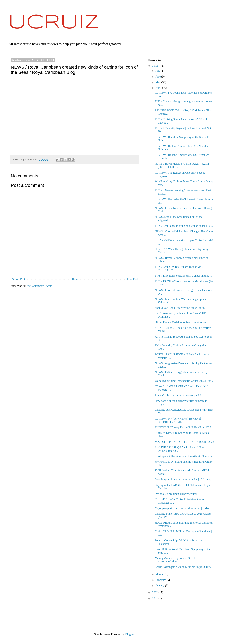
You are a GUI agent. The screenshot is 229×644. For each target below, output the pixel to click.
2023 (155, 66)
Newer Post (18, 279)
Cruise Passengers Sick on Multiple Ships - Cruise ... (185, 567)
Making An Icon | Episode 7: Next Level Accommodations (178, 560)
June (158, 77)
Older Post (132, 279)
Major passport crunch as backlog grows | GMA (182, 508)
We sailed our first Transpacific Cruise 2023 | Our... (184, 381)
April (159, 88)
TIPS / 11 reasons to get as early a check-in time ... (183, 276)
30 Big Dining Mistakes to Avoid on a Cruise (180, 322)
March (159, 574)
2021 (155, 598)
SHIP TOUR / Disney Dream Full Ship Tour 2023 (183, 427)
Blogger (130, 634)
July (158, 71)
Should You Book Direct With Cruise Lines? (180, 308)
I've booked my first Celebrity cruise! (176, 494)
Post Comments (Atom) (40, 286)
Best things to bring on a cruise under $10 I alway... (184, 479)
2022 (155, 593)
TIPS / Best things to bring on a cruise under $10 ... (184, 226)
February (161, 580)
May (158, 82)
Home (75, 279)
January (160, 586)
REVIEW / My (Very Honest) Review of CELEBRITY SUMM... (178, 420)
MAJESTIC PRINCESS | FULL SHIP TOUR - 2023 (184, 442)
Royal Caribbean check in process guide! (178, 395)
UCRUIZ (53, 23)
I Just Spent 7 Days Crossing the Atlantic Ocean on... (185, 456)
